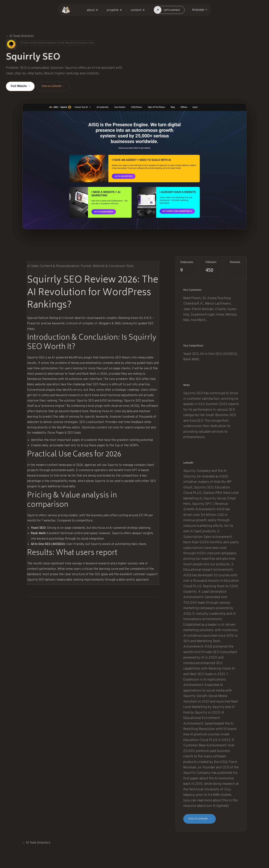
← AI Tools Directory (20, 36)
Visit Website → (20, 86)
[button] (92, 10)
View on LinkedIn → (53, 86)
